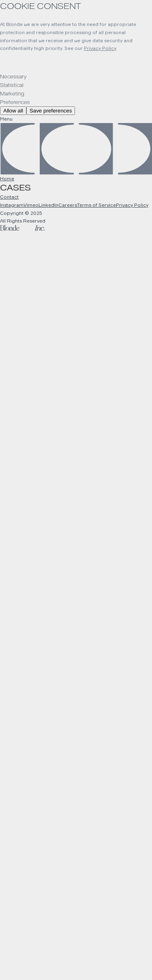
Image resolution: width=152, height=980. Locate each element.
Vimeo (31, 205)
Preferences (15, 102)
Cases (15, 188)
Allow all (13, 111)
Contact (9, 197)
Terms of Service (96, 205)
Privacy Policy (100, 48)
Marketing (12, 94)
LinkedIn (48, 205)
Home (7, 178)
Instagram (12, 205)
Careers (68, 205)
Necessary (13, 77)
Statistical (12, 85)
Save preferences (51, 111)
